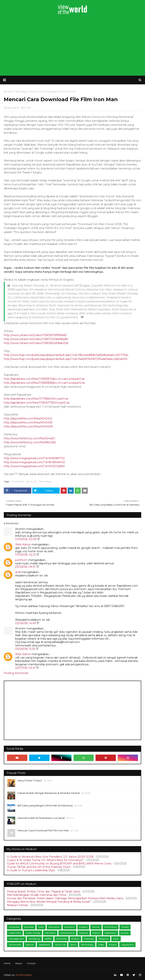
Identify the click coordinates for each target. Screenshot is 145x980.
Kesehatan (111, 933)
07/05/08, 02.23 (26, 555)
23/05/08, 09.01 (26, 567)
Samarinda (15, 945)
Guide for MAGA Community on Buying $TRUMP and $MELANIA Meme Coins (59, 864)
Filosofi (125, 927)
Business (29, 927)
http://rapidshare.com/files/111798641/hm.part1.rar (36, 399)
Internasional (67, 933)
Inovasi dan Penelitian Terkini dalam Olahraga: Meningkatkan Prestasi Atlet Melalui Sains (65, 898)
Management (16, 939)
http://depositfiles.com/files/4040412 (28, 419)
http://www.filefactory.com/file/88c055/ (30, 442)
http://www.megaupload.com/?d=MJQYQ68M (34, 466)
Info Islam (50, 933)
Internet (84, 933)
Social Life (31, 481)
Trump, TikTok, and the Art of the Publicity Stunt (39, 867)
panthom (21, 560)
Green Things (33, 933)
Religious (103, 939)
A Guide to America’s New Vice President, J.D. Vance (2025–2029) (50, 857)
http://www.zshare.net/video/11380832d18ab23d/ (36, 343)
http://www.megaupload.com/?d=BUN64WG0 (34, 462)
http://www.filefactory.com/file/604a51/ (29, 438)
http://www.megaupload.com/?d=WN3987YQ (34, 458)
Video (101, 945)
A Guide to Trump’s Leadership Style (31, 870)
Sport (73, 945)
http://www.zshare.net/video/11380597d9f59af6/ (35, 335)
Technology (45, 481)
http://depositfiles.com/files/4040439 (28, 426)
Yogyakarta (127, 945)
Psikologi (89, 939)
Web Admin (13, 108)
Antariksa (14, 927)
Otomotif (62, 939)
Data (41, 927)
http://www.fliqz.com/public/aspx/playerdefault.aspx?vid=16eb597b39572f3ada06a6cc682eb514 (66, 359)
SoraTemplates (23, 975)
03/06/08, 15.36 (25, 649)
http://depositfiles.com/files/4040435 (28, 422)
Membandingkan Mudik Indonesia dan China (37, 895)
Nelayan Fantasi (18, 905)
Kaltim (96, 933)
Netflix (48, 939)
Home (7, 963)
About (19, 963)
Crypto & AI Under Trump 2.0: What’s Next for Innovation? (45, 860)
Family (96, 927)
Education (54, 927)
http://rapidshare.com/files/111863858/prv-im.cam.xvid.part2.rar (44, 383)
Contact (31, 963)
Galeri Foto (15, 933)
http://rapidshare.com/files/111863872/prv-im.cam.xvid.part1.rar (44, 379)
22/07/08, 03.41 (26, 668)
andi (18, 572)
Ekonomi (69, 927)
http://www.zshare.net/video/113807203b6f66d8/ (36, 339)
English (83, 927)
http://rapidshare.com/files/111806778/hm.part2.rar (37, 403)
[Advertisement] (72, 45)
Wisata (113, 945)
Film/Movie (18, 481)
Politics (75, 939)
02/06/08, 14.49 (26, 623)
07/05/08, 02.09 (26, 539)
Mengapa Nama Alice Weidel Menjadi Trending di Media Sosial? (49, 902)
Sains (116, 939)
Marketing (34, 939)
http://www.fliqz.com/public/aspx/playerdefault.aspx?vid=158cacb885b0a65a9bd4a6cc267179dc (66, 355)
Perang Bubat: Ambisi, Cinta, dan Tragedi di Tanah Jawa (43, 891)
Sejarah (30, 945)
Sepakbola (44, 945)
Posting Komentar (16, 673)
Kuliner (125, 933)
